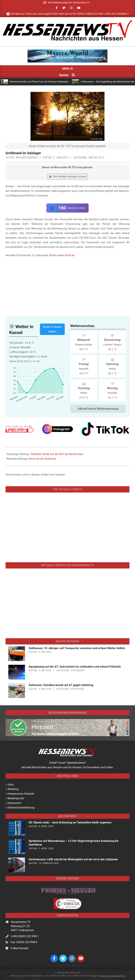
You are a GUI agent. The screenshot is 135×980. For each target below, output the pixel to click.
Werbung (13, 789)
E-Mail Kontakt (20, 948)
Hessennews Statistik (21, 794)
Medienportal (16, 798)
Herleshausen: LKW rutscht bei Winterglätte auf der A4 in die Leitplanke (73, 859)
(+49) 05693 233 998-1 (25, 936)
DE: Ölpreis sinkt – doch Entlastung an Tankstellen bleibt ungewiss (70, 822)
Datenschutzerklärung (21, 808)
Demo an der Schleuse (42, 459)
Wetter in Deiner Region (52, 329)
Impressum (15, 803)
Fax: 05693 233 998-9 (24, 942)
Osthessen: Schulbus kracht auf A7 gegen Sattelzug (61, 685)
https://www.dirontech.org (113, 976)
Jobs (11, 784)
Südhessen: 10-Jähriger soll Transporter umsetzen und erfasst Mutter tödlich (77, 648)
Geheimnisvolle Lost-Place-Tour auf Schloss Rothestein (39, 82)
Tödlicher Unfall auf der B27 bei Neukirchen (57, 454)
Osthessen (77, 670)
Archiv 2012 (96, 158)
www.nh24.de (66, 255)
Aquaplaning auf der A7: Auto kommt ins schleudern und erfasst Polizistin (75, 667)
